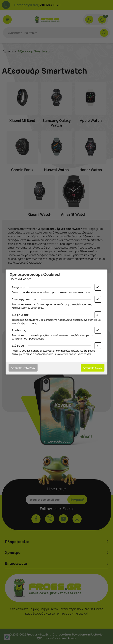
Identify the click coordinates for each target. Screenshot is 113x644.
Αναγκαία (18, 287)
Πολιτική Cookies (21, 279)
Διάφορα (18, 346)
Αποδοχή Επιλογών (23, 368)
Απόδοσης (19, 330)
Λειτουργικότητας (25, 299)
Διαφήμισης (20, 315)
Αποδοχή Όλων (93, 368)
